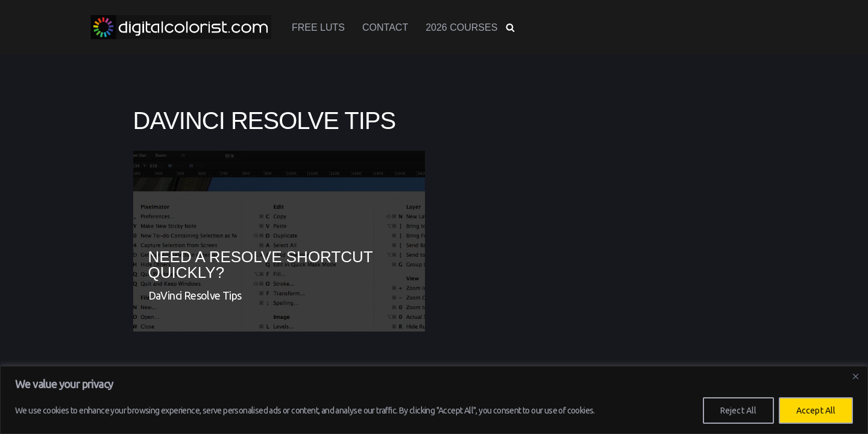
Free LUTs (318, 27)
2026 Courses (461, 27)
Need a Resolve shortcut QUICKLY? (261, 265)
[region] (434, 400)
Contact (385, 27)
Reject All (738, 410)
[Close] (855, 376)
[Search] (510, 27)
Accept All (816, 410)
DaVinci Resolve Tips (195, 295)
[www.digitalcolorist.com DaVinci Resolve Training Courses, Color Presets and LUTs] (181, 27)
